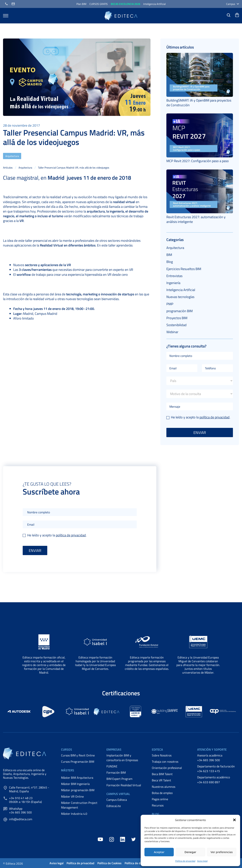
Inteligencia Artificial (154, 4)
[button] (234, 820)
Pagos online (160, 799)
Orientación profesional (167, 768)
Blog (170, 262)
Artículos (8, 168)
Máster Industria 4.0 (74, 814)
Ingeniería (173, 283)
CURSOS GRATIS (99, 4)
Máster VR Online (72, 796)
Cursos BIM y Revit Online (78, 755)
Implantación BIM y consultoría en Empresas (122, 758)
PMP (170, 304)
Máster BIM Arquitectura (77, 778)
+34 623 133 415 (209, 771)
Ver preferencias (222, 852)
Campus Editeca (117, 800)
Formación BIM (116, 772)
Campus (233, 4)
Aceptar (159, 852)
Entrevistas (174, 276)
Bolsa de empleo (162, 793)
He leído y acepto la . (198, 417)
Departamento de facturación (216, 766)
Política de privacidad (185, 861)
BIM (169, 255)
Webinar (172, 332)
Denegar (190, 852)
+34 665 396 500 (209, 760)
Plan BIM (81, 4)
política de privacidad (214, 417)
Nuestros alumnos (164, 787)
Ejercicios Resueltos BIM (184, 269)
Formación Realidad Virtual (124, 785)
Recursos (158, 805)
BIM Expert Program (119, 779)
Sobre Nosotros (162, 755)
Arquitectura (12, 156)
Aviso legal (202, 861)
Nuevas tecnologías (180, 297)
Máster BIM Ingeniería (75, 784)
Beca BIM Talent (162, 774)
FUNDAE (112, 766)
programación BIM (180, 311)
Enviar (200, 432)
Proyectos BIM (177, 318)
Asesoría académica (210, 755)
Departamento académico (214, 777)
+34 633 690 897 (209, 782)
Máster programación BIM (78, 790)
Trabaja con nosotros (165, 762)
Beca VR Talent (161, 780)
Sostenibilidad (176, 325)
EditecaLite (114, 806)
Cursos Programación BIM (78, 762)
